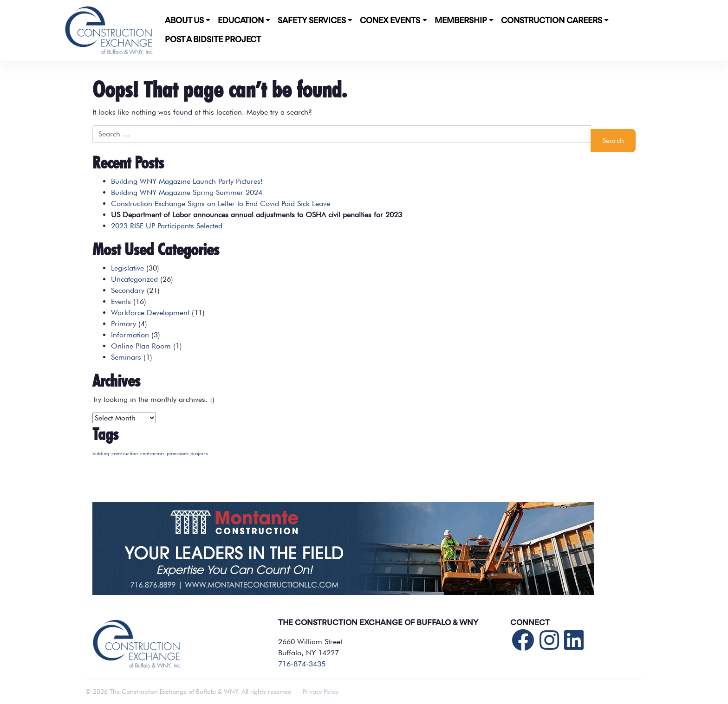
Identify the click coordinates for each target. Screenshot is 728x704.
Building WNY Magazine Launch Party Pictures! (187, 181)
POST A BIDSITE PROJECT (213, 40)
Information (130, 335)
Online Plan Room (141, 346)
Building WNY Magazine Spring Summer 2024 (187, 192)
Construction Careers (552, 21)
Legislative (127, 268)
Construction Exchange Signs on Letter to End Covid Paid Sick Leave (221, 203)
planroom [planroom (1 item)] (177, 454)
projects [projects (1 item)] (199, 454)
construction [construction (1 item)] (125, 454)
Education (241, 21)
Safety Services (312, 21)
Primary (123, 324)
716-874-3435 (302, 664)
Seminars (126, 357)
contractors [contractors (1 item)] (152, 454)
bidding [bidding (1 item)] (101, 454)
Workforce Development (150, 313)
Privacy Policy (321, 691)
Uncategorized (134, 279)
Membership (461, 21)
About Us (184, 21)
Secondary (128, 290)
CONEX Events (390, 21)
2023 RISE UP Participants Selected (167, 226)
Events (121, 301)
